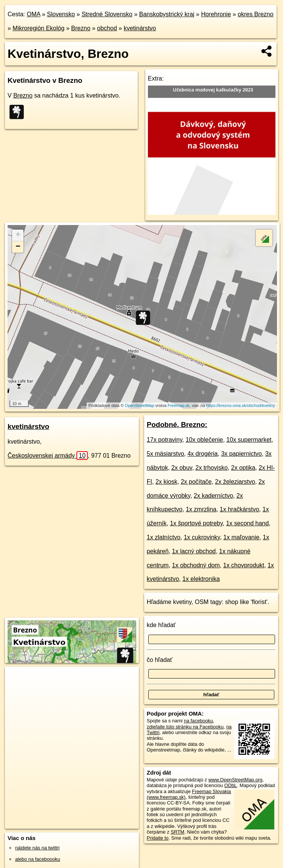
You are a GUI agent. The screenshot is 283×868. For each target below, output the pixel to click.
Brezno (81, 28)
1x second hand (247, 523)
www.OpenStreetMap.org (236, 780)
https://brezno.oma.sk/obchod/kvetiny (241, 405)
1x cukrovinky (202, 537)
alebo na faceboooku (38, 859)
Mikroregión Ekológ (38, 28)
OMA (34, 14)
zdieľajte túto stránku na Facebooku (185, 727)
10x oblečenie (204, 440)
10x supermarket (249, 440)
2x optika (243, 468)
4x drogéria (202, 454)
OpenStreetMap (140, 405)
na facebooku (198, 721)
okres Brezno (255, 14)
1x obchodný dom (196, 565)
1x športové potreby (196, 523)
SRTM (177, 832)
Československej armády (48, 456)
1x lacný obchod (194, 551)
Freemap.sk (179, 405)
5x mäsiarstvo (166, 454)
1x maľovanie (241, 537)
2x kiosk (166, 482)
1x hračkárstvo (239, 509)
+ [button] (18, 235)
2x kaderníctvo (213, 496)
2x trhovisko (212, 468)
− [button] (18, 247)
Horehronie (216, 14)
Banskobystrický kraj (167, 14)
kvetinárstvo (140, 28)
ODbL (231, 785)
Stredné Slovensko (107, 14)
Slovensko (61, 14)
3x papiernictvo (241, 454)
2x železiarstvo (235, 482)
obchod (107, 28)
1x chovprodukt (244, 565)
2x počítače (196, 482)
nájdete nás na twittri (37, 848)
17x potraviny (165, 440)
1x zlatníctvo (164, 537)
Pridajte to (158, 838)
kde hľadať (161, 625)
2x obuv (182, 468)
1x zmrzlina (201, 509)
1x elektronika (201, 579)
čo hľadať (160, 660)
